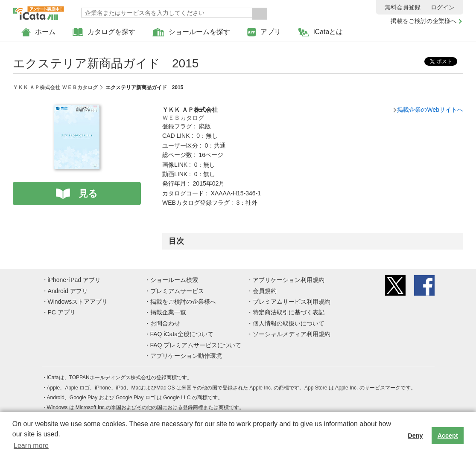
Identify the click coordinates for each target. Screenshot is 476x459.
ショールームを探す (191, 32)
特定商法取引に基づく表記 (289, 312)
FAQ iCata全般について (182, 334)
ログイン (443, 7)
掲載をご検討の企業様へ (423, 21)
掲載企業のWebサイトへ (430, 110)
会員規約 (265, 291)
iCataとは (320, 32)
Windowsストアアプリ (78, 302)
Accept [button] (448, 436)
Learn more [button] (31, 446)
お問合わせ (165, 323)
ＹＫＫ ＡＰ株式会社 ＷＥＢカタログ (55, 87)
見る (88, 193)
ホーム (38, 32)
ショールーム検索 (174, 280)
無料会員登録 (403, 7)
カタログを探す (104, 32)
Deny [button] (415, 436)
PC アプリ (62, 312)
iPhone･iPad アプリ (74, 280)
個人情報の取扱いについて (289, 323)
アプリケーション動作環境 (186, 356)
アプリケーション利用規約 (289, 280)
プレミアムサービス (177, 291)
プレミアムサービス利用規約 (292, 302)
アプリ (264, 32)
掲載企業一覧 (168, 312)
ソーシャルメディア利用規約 (292, 334)
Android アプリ (68, 291)
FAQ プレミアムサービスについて (196, 345)
